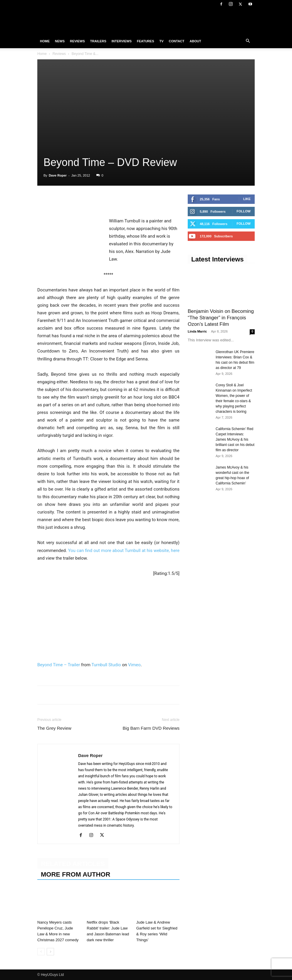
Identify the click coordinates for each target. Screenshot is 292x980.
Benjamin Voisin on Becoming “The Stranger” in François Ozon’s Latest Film (221, 318)
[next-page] (50, 952)
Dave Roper (58, 175)
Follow (244, 211)
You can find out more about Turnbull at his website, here (124, 551)
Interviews (122, 41)
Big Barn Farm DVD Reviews (151, 728)
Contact (177, 41)
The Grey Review (54, 728)
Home (45, 41)
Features (145, 41)
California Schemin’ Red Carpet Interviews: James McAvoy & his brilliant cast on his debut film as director (235, 439)
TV (161, 41)
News (60, 41)
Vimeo (134, 665)
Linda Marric (197, 331)
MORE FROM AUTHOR (75, 874)
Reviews (77, 41)
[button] (248, 41)
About (195, 41)
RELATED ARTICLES (73, 864)
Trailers (98, 41)
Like (247, 199)
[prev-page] (41, 952)
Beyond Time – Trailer (59, 665)
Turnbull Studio (106, 665)
